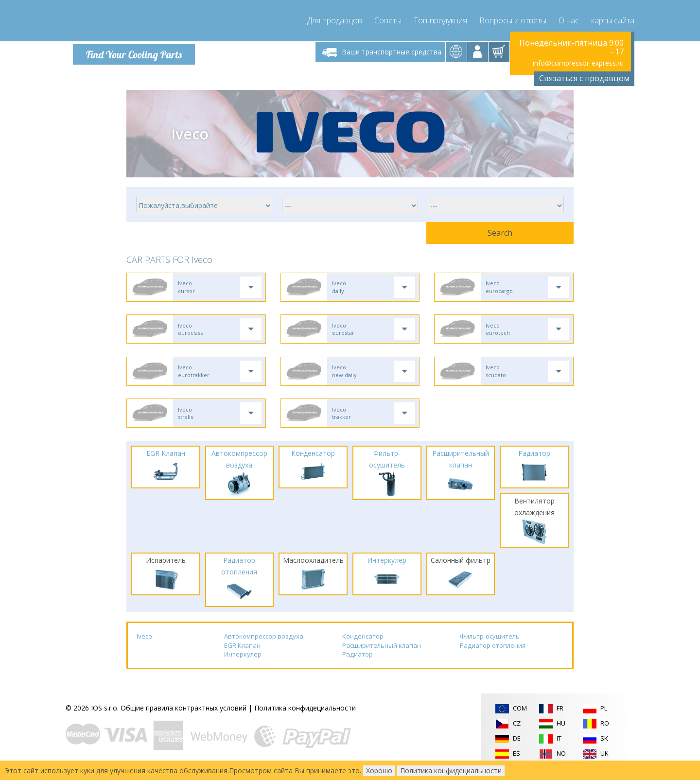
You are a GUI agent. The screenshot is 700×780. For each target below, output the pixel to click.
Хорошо (379, 771)
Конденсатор (363, 643)
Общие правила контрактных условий (184, 715)
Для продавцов (335, 19)
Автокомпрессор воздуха (264, 643)
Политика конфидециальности (305, 715)
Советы (388, 19)
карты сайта (613, 19)
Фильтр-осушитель (490, 643)
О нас (569, 19)
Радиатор (358, 661)
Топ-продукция (440, 19)
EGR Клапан (242, 652)
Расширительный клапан (382, 652)
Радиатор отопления (493, 652)
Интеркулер (243, 661)
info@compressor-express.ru (578, 63)
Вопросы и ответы (513, 19)
